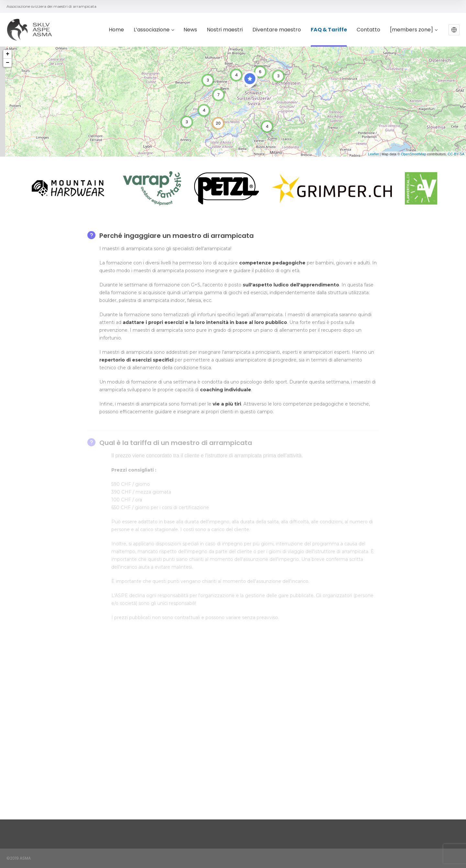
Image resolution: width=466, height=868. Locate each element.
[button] (454, 30)
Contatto (368, 30)
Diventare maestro (277, 30)
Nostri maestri (225, 30)
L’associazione (154, 30)
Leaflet (373, 154)
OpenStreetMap (414, 154)
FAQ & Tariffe (329, 30)
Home (116, 30)
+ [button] (8, 54)
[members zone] (414, 30)
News (190, 30)
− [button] (8, 63)
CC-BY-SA (456, 154)
